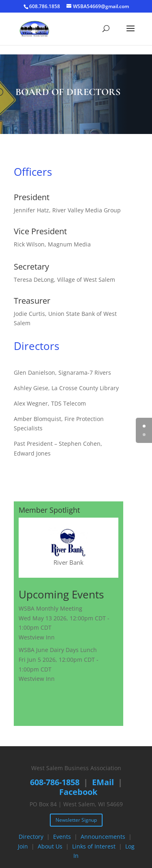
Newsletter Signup (76, 820)
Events (62, 837)
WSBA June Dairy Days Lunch (58, 650)
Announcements (103, 837)
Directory (31, 837)
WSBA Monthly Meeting (50, 608)
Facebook (78, 792)
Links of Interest (94, 846)
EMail (103, 782)
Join (23, 846)
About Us (50, 846)
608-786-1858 (55, 782)
